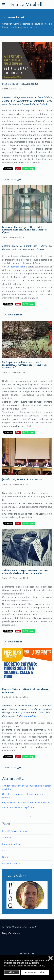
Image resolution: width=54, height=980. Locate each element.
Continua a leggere (14, 180)
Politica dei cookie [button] (13, 966)
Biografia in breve (11, 933)
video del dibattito (27, 716)
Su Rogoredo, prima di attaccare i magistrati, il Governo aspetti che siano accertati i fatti (25, 365)
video (43, 104)
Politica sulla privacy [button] (35, 966)
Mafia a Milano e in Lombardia (20, 84)
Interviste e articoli (11, 864)
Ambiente (7, 838)
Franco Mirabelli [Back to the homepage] (27, 4)
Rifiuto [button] (12, 972)
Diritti (5, 857)
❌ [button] (51, 958)
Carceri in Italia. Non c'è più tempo (19, 807)
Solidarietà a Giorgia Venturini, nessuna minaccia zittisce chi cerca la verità (25, 572)
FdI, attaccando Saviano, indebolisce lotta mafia (26, 803)
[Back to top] (27, 946)
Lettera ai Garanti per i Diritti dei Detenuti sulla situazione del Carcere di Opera (25, 230)
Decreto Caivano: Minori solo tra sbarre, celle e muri (26, 691)
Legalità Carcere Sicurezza (15, 831)
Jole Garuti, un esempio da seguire (22, 479)
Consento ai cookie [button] (35, 972)
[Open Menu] (4, 4)
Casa (5, 851)
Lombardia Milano (11, 844)
